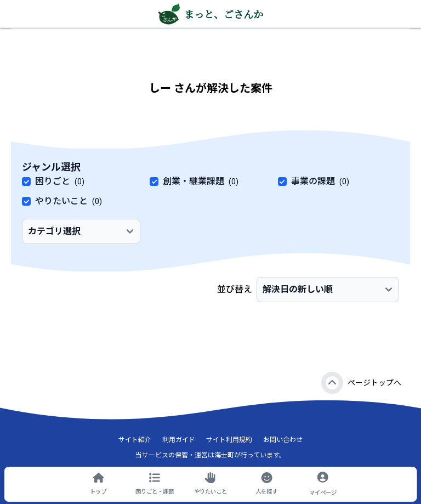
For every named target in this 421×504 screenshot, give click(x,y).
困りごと (53, 181)
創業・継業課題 (194, 181)
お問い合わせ (283, 440)
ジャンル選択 (51, 167)
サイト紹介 (135, 440)
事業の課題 (313, 181)
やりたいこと (61, 201)
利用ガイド (179, 440)
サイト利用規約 (229, 440)
